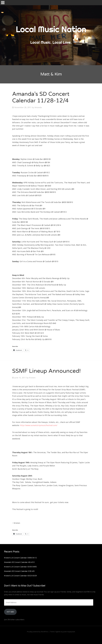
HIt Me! (10, 612)
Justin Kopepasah (69, 632)
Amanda (38, 107)
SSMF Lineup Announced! (46, 371)
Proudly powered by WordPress (38, 632)
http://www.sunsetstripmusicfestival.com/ (39, 425)
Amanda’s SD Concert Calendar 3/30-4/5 (19, 571)
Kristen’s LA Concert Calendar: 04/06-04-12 (20, 558)
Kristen (32, 378)
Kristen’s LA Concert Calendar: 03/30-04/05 (20, 567)
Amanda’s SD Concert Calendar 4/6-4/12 (19, 562)
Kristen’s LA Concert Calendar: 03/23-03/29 (20, 576)
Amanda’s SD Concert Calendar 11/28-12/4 (41, 97)
